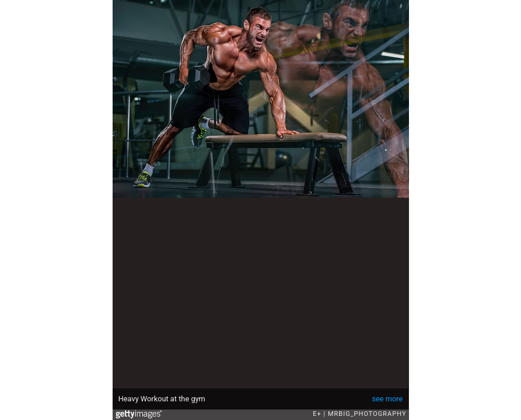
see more (387, 399)
